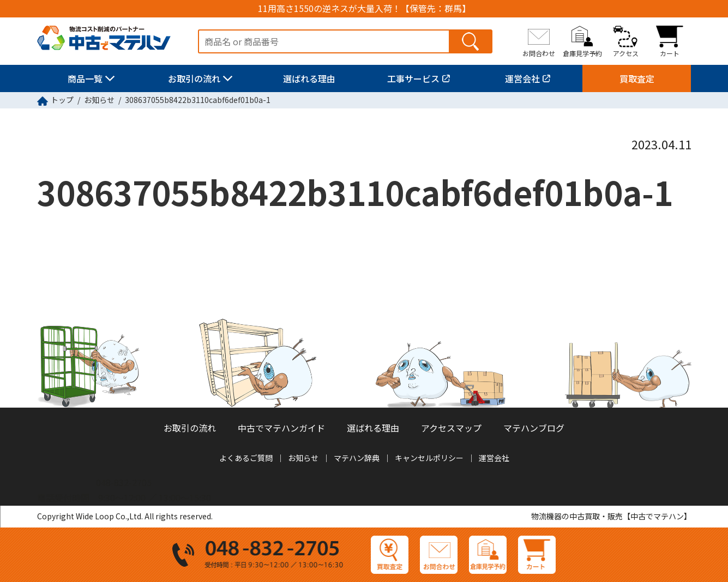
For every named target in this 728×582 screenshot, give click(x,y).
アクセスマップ (451, 428)
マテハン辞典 (357, 458)
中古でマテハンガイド (281, 428)
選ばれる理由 (309, 78)
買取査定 (637, 78)
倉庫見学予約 (582, 53)
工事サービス (413, 78)
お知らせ (99, 100)
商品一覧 (85, 78)
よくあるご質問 (246, 458)
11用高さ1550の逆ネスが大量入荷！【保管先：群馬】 (364, 8)
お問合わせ (539, 53)
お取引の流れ (194, 78)
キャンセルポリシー (429, 458)
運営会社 (522, 78)
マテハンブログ (534, 428)
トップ (62, 100)
